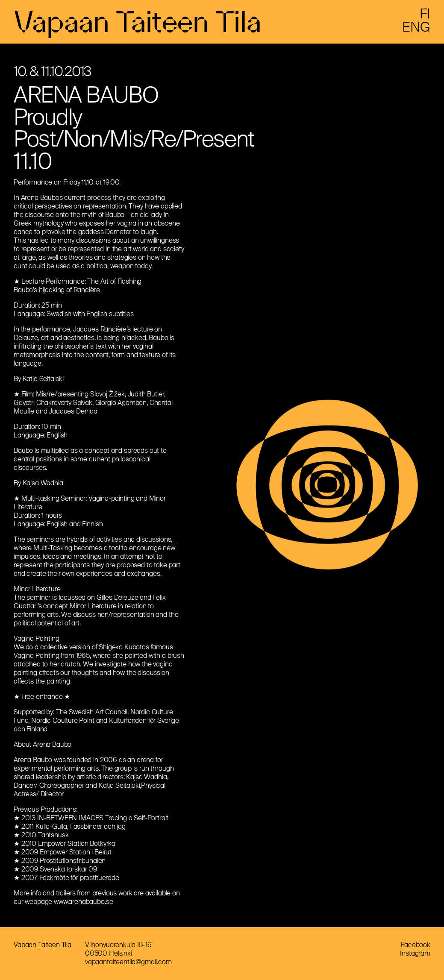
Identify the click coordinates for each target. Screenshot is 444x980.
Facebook (416, 945)
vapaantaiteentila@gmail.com (128, 962)
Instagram (415, 953)
